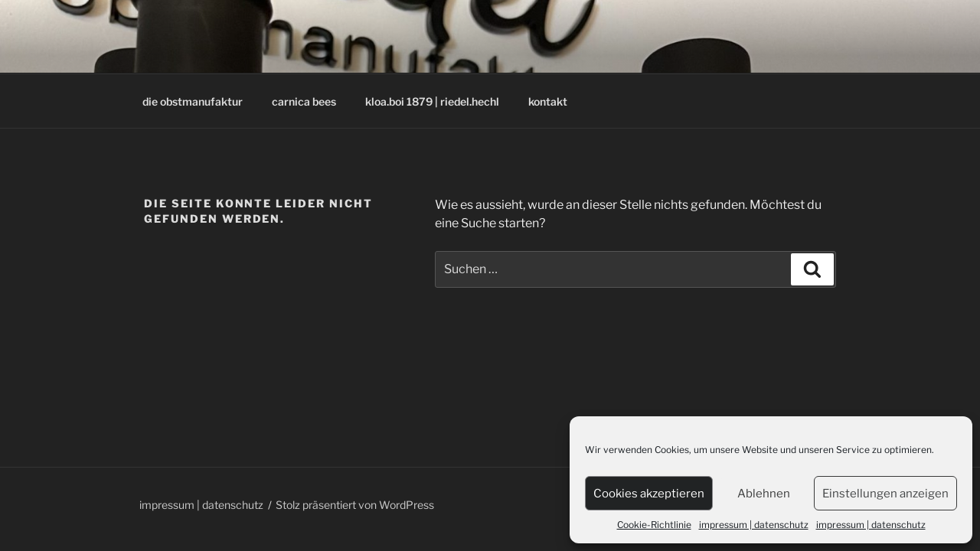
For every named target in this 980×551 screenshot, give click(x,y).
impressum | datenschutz (754, 525)
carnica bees (304, 101)
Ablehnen (764, 494)
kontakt (548, 101)
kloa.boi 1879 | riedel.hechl (432, 101)
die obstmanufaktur (193, 101)
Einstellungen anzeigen (885, 494)
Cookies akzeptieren (649, 494)
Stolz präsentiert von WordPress (355, 505)
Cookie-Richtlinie (654, 525)
